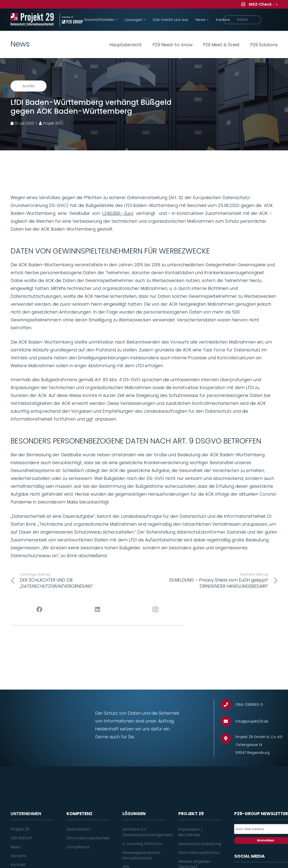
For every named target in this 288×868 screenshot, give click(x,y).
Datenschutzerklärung (200, 844)
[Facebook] (40, 610)
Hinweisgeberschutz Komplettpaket (142, 855)
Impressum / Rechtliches (191, 832)
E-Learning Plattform (143, 844)
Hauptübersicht (126, 45)
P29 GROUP (21, 838)
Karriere (18, 856)
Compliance (78, 847)
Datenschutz (79, 829)
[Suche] (242, 20)
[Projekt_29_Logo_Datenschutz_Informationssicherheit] (32, 20)
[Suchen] (271, 20)
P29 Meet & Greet (221, 45)
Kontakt (18, 865)
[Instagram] (155, 610)
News (16, 847)
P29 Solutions (264, 45)
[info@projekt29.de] (228, 721)
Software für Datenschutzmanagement (148, 832)
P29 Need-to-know (173, 45)
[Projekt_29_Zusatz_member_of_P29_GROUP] (71, 20)
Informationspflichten (199, 853)
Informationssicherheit (88, 838)
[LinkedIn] (97, 610)
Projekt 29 (20, 829)
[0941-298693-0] (228, 705)
